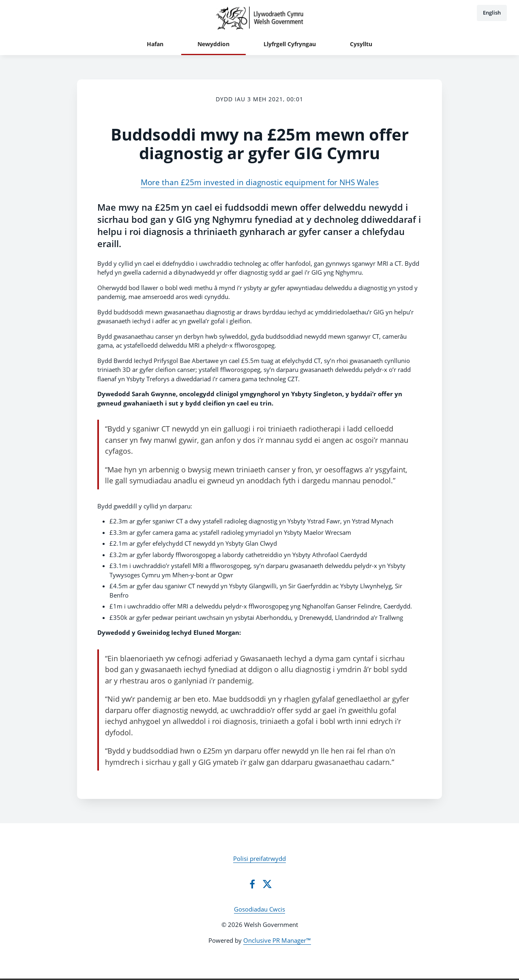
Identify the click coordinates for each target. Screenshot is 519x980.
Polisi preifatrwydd (259, 858)
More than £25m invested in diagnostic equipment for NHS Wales (260, 182)
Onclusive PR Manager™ (277, 940)
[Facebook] (252, 884)
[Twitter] (267, 884)
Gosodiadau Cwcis (259, 909)
